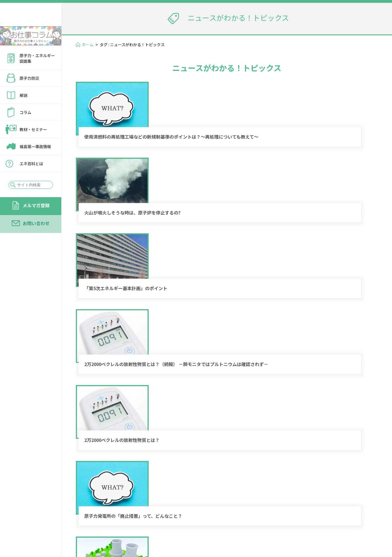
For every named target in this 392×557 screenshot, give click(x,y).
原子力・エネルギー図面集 (37, 73)
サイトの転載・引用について (341, 527)
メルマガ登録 (36, 220)
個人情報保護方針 (284, 527)
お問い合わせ (36, 238)
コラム (25, 127)
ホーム (88, 45)
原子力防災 (29, 93)
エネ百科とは (31, 179)
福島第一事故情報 (35, 162)
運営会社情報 (359, 519)
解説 (24, 110)
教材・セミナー (33, 145)
